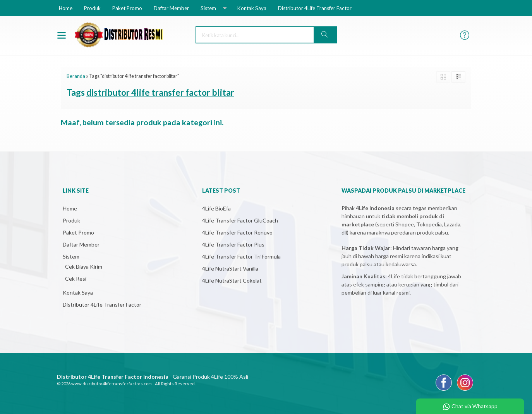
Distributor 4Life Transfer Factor (315, 8)
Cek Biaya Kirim (84, 267)
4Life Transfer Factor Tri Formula (241, 256)
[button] (325, 35)
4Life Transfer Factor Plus (233, 244)
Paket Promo (127, 8)
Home (66, 8)
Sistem (208, 8)
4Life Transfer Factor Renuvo (237, 232)
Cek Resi (76, 279)
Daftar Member (171, 8)
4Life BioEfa (216, 208)
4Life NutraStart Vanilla (230, 268)
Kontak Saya (252, 8)
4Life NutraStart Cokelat (232, 280)
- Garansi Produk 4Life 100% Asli (153, 377)
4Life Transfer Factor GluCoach (240, 220)
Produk (92, 8)
